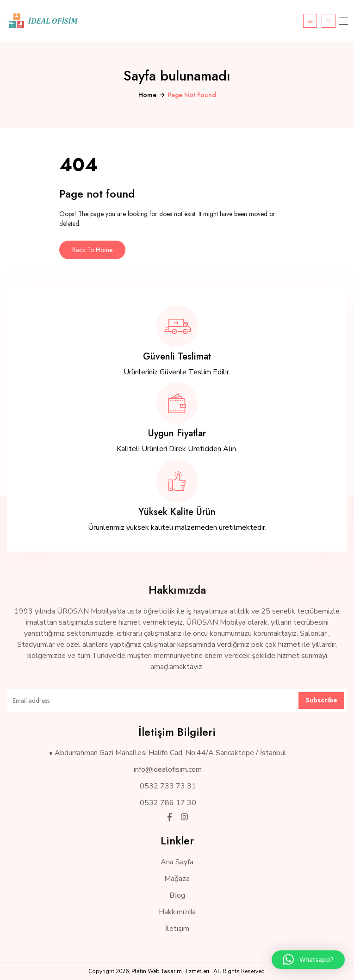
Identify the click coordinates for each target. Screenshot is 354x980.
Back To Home (92, 250)
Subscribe (321, 700)
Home (147, 95)
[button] (308, 960)
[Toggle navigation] (342, 21)
